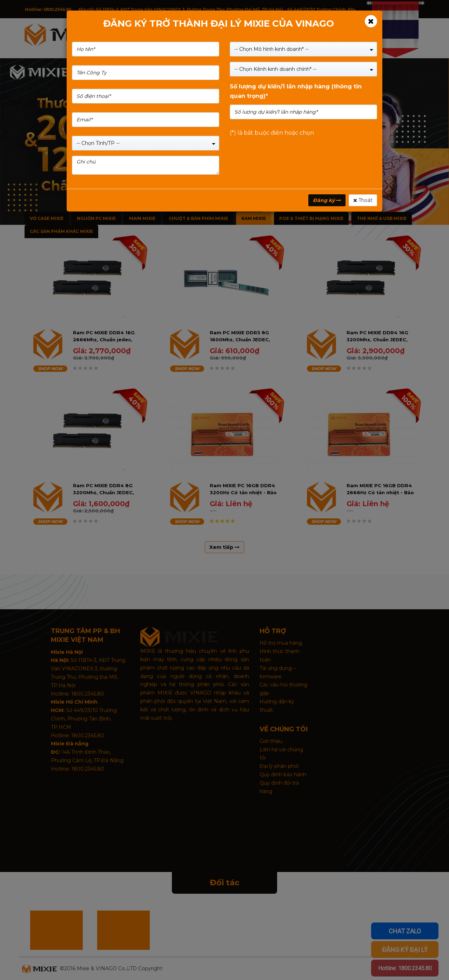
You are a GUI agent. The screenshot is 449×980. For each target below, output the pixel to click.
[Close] (371, 21)
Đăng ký (327, 200)
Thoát (363, 200)
